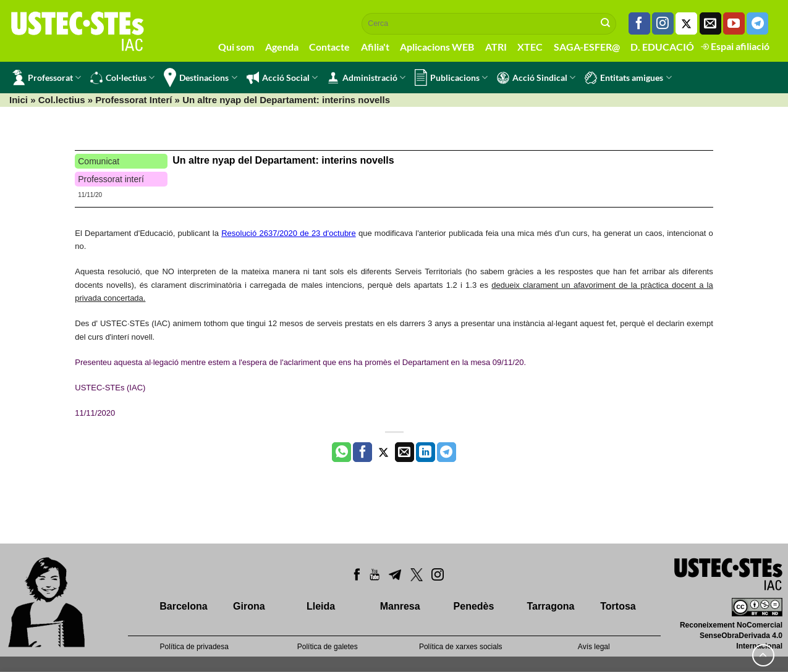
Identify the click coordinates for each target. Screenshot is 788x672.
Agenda (282, 47)
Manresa (400, 606)
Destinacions (200, 78)
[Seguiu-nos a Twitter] (686, 23)
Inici (19, 100)
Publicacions (451, 78)
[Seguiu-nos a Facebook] (639, 23)
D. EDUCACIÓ (662, 47)
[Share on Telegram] (447, 452)
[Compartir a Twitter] (383, 452)
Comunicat (99, 161)
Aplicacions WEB (437, 47)
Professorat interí (111, 179)
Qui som (236, 47)
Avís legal (594, 647)
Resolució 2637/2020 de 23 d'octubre (289, 233)
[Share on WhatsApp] (341, 452)
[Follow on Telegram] (757, 23)
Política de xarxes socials (461, 647)
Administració (366, 78)
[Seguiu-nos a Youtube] (734, 23)
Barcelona (183, 606)
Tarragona (550, 606)
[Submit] (606, 23)
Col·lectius (122, 78)
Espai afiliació (735, 46)
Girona (249, 606)
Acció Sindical (536, 78)
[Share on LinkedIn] (426, 452)
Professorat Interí (133, 100)
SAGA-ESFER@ (587, 47)
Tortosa (618, 606)
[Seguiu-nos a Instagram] (663, 23)
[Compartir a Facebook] (362, 452)
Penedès (474, 606)
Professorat (47, 78)
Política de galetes (328, 647)
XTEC (530, 47)
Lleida (321, 606)
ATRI (496, 47)
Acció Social (282, 78)
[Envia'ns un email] (710, 23)
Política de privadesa (194, 647)
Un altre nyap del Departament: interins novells (283, 160)
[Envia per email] (405, 452)
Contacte (329, 47)
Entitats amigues (628, 78)
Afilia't (375, 47)
